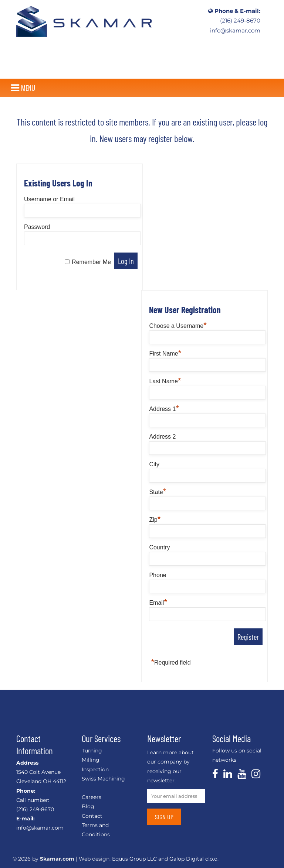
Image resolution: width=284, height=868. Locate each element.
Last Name (165, 381)
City (154, 464)
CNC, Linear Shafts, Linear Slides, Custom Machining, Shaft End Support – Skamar (84, 21)
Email (158, 603)
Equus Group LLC (134, 859)
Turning (92, 751)
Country (159, 547)
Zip (155, 520)
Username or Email (49, 199)
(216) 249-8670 (240, 21)
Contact (92, 816)
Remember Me (91, 262)
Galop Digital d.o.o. (194, 859)
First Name (165, 354)
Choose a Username (178, 326)
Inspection (95, 769)
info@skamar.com (235, 31)
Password (37, 227)
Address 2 (162, 437)
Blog (88, 806)
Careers (92, 797)
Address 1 (164, 409)
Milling (91, 760)
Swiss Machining (103, 779)
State (158, 492)
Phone (158, 575)
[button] (28, 88)
